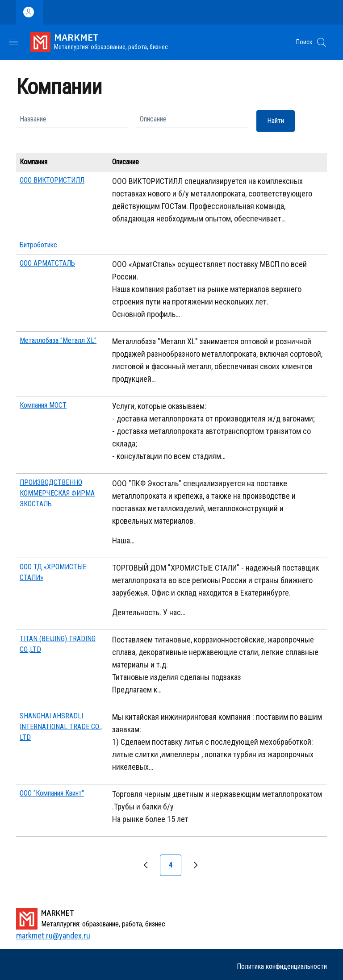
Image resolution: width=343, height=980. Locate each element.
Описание (153, 119)
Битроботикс (38, 245)
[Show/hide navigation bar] (13, 42)
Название (33, 119)
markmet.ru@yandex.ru (53, 936)
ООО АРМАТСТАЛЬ (47, 263)
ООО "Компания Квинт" (52, 793)
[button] (322, 42)
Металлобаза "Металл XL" (58, 340)
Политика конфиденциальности (282, 966)
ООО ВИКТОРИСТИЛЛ (52, 180)
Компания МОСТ (43, 405)
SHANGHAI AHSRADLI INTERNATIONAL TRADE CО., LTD (61, 727)
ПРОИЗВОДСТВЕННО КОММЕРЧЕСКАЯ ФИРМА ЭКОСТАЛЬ (57, 493)
